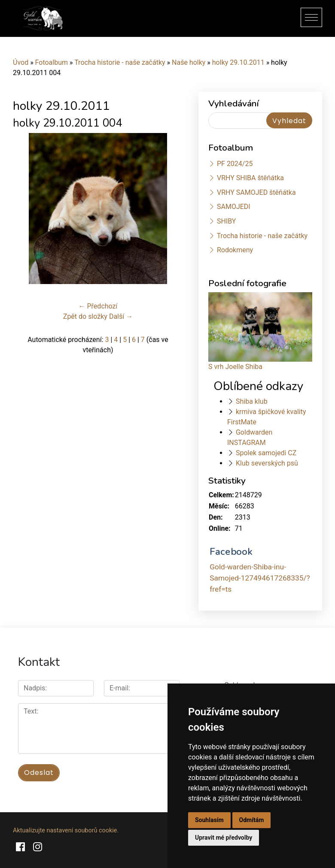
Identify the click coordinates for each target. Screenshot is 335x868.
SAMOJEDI (234, 207)
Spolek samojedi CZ (266, 453)
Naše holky (189, 62)
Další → (121, 316)
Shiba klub (252, 401)
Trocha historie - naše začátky (120, 62)
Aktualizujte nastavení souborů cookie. (66, 830)
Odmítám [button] (252, 820)
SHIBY (226, 221)
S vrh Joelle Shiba (235, 367)
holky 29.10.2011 (238, 62)
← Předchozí (98, 306)
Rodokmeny (235, 250)
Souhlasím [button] (209, 820)
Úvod (21, 62)
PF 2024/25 (235, 164)
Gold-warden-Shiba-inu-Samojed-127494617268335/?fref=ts (260, 578)
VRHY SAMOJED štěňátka (256, 192)
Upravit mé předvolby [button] (224, 838)
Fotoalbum (52, 62)
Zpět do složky (85, 316)
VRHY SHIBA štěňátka (250, 178)
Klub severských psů (267, 463)
